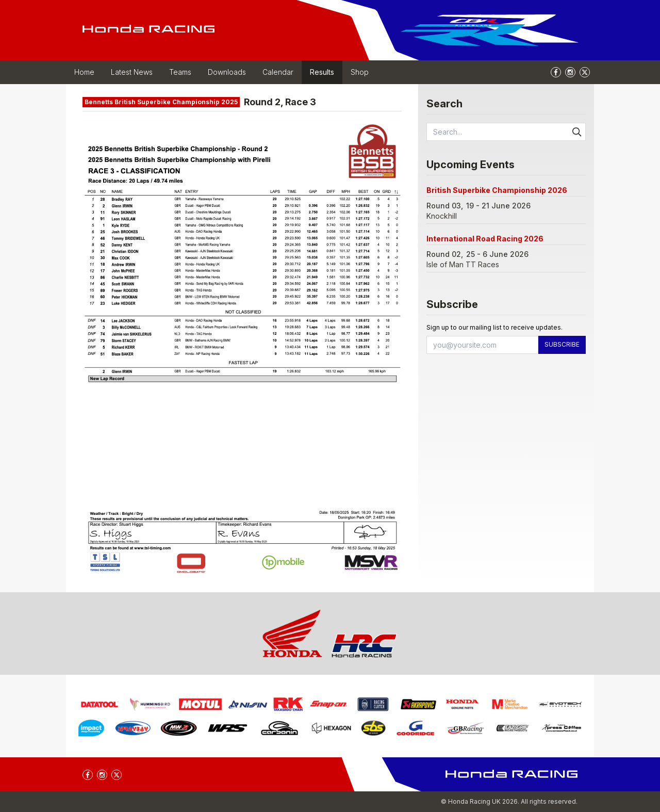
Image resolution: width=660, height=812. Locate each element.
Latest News (132, 72)
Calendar (278, 72)
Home (84, 72)
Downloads (227, 72)
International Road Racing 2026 (485, 239)
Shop (360, 72)
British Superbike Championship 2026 (497, 190)
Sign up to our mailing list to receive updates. (494, 327)
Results (322, 72)
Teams (180, 72)
